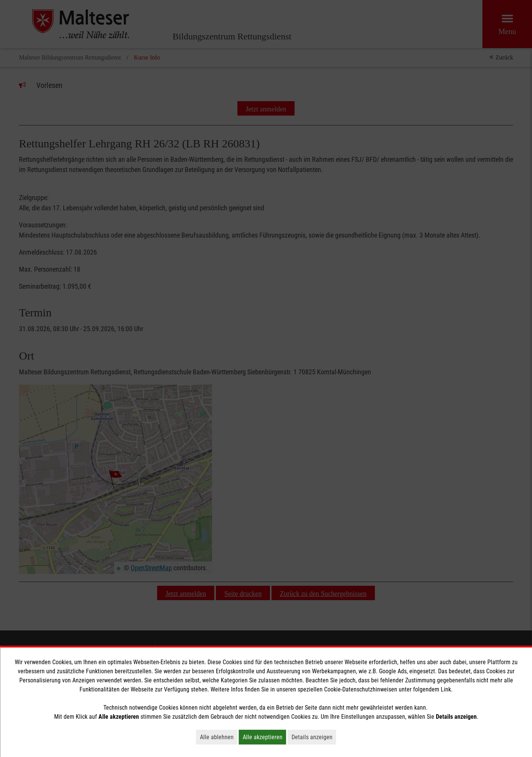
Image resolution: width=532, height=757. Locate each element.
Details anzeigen (314, 737)
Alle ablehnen (219, 737)
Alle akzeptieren (264, 737)
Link (446, 689)
